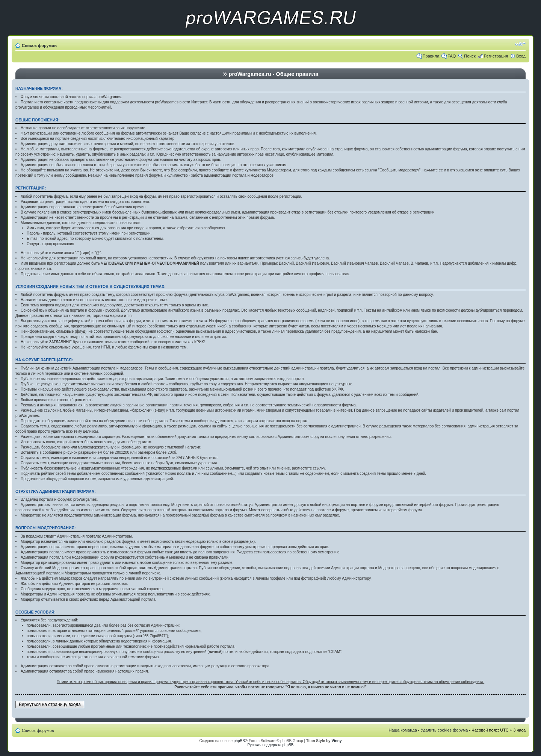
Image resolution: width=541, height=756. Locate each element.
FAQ (452, 56)
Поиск (470, 56)
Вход (521, 56)
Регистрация (496, 56)
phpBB (239, 741)
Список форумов (39, 45)
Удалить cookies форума (444, 730)
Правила (431, 56)
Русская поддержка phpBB (270, 745)
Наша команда (403, 730)
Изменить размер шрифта (520, 44)
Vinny (336, 741)
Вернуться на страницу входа (50, 704)
